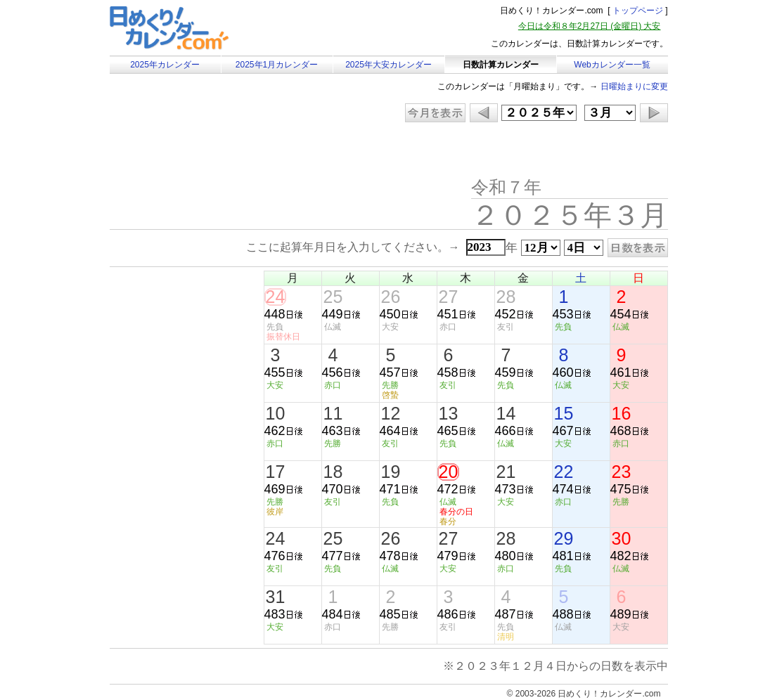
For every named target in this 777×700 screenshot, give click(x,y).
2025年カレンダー (165, 65)
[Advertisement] (229, 151)
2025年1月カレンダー (277, 65)
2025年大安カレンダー (389, 65)
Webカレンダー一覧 (612, 65)
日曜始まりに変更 (634, 86)
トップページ (638, 11)
